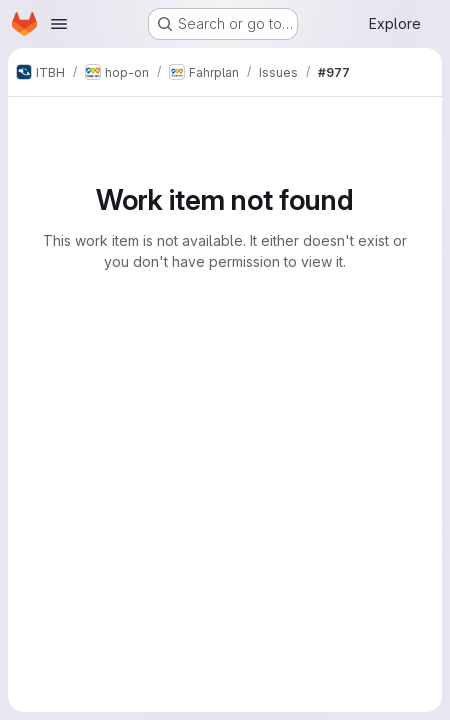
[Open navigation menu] (59, 24)
